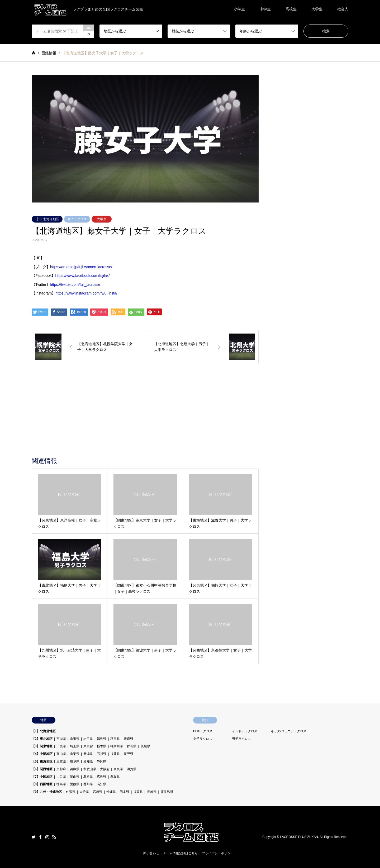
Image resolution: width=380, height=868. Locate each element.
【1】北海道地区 (47, 219)
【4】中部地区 (42, 754)
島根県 (88, 777)
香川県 (88, 784)
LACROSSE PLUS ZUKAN (299, 837)
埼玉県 (75, 746)
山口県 (61, 777)
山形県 (75, 739)
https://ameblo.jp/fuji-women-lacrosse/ (81, 267)
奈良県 (118, 769)
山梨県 (75, 754)
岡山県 (75, 777)
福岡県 (138, 792)
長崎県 (152, 792)
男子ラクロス (241, 739)
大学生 (317, 9)
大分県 (84, 792)
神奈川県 (117, 746)
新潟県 (88, 754)
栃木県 (102, 746)
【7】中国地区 (42, 777)
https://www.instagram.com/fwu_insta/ (86, 293)
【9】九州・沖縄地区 (47, 792)
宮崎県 (98, 792)
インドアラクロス (245, 731)
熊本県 (125, 792)
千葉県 (61, 746)
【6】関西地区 (42, 769)
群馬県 (132, 746)
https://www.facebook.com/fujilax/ (82, 276)
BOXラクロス (203, 731)
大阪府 (105, 769)
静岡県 (102, 761)
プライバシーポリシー (218, 853)
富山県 (61, 754)
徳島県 (61, 784)
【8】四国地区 (42, 784)
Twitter (34, 837)
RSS (54, 837)
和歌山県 (90, 769)
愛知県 (88, 761)
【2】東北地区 (42, 739)
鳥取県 (115, 777)
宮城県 (61, 739)
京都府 (61, 769)
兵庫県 (75, 769)
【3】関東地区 (42, 746)
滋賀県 (132, 769)
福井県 (115, 754)
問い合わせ (151, 853)
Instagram (47, 837)
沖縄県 (111, 792)
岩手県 (88, 739)
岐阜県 (75, 761)
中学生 (265, 9)
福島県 (102, 739)
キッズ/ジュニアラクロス (289, 731)
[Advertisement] (145, 418)
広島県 (102, 777)
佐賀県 (71, 792)
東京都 (88, 746)
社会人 (343, 9)
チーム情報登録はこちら (180, 853)
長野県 (129, 754)
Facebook (40, 837)
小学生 (239, 9)
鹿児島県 (167, 792)
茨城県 (145, 746)
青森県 (129, 739)
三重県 (61, 761)
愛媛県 (75, 784)
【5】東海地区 (42, 761)
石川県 (102, 754)
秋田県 (115, 739)
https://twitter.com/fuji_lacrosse (75, 284)
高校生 (291, 9)
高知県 (102, 784)
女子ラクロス (77, 219)
